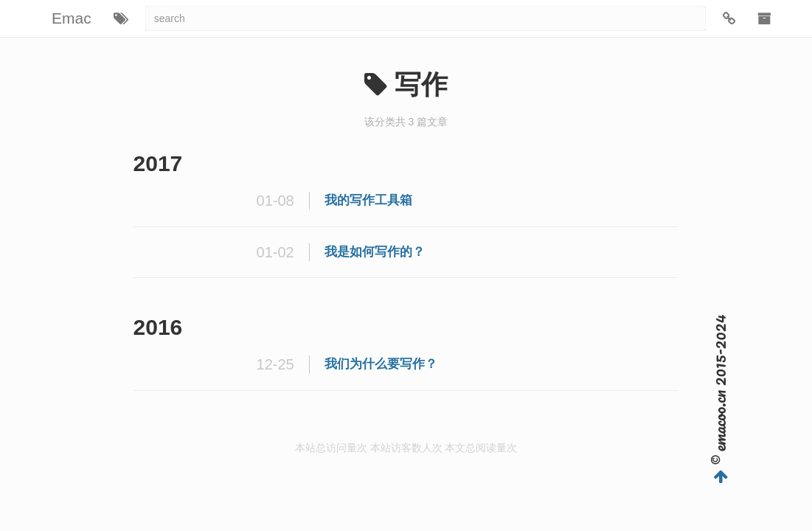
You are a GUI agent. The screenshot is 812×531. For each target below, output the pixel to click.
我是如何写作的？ (375, 252)
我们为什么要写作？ (381, 364)
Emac (72, 18)
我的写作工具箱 (368, 200)
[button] (121, 18)
